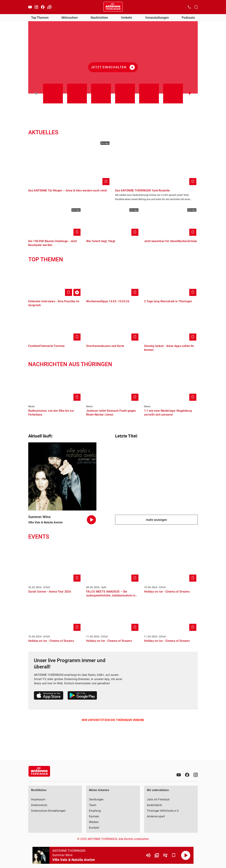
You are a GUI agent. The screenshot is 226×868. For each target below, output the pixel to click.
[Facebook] (43, 7)
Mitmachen (70, 18)
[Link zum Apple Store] (49, 696)
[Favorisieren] (174, 855)
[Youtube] (30, 7)
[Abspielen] (186, 855)
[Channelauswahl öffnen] (196, 7)
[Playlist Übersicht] (165, 855)
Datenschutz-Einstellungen (48, 811)
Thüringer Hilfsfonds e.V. (163, 811)
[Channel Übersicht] (157, 855)
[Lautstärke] (148, 855)
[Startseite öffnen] (113, 7)
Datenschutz (39, 805)
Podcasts (188, 18)
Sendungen (96, 799)
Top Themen (40, 18)
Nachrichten (99, 18)
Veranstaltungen (157, 18)
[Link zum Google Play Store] (82, 696)
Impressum (38, 799)
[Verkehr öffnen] (49, 7)
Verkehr (127, 18)
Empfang (95, 811)
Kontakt (94, 828)
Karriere (94, 816)
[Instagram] (36, 7)
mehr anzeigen (156, 520)
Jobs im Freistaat (158, 799)
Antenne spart (156, 816)
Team (93, 805)
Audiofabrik (154, 805)
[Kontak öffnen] (189, 7)
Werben (94, 822)
